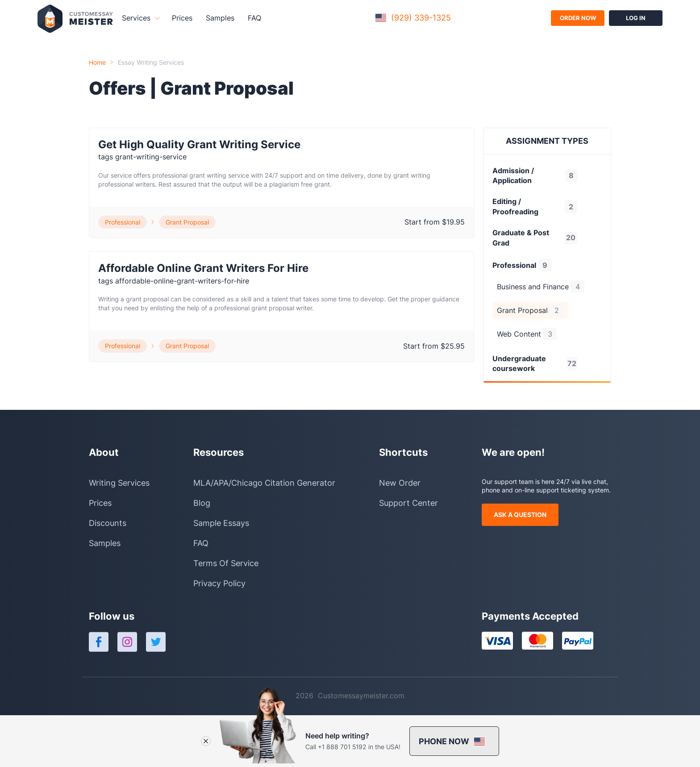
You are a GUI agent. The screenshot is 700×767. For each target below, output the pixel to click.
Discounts (108, 523)
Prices (182, 18)
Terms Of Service (226, 563)
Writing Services (119, 483)
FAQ (254, 18)
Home (97, 62)
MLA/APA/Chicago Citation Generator (264, 483)
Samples (220, 18)
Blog (202, 503)
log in (636, 18)
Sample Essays (221, 523)
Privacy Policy (219, 583)
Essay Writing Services (151, 62)
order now (578, 18)
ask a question (520, 515)
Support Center (408, 503)
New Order (400, 483)
